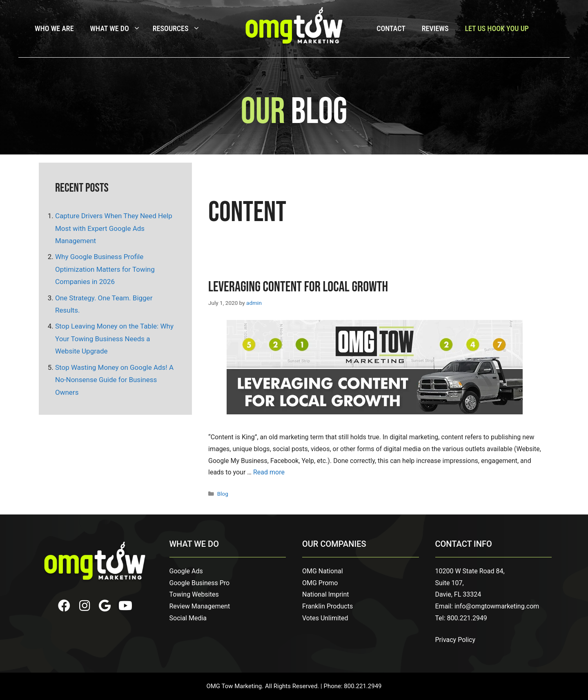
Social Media (188, 618)
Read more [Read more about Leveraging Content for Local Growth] (269, 472)
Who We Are (54, 28)
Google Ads (186, 571)
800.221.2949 (467, 618)
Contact (391, 28)
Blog (223, 494)
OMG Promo (320, 583)
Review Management (200, 606)
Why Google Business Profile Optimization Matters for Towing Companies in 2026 (105, 269)
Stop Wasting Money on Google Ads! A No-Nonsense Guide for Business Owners (114, 380)
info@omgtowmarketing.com (497, 606)
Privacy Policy (455, 640)
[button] (64, 606)
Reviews (435, 28)
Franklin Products (327, 606)
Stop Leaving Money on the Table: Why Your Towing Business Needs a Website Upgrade (114, 339)
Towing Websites (194, 594)
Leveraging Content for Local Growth (298, 287)
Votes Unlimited (325, 618)
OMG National (323, 571)
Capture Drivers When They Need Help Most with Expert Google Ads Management (114, 228)
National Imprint (326, 594)
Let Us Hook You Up (497, 28)
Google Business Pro (200, 583)
